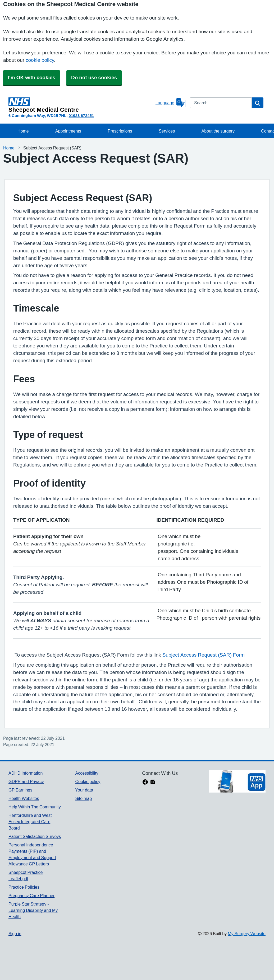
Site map (84, 798)
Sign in (15, 934)
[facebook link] (145, 783)
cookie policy (40, 60)
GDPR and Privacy (26, 781)
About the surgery (218, 131)
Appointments (68, 131)
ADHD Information (26, 773)
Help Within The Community (35, 807)
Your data (84, 790)
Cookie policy (88, 781)
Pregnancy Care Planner (31, 896)
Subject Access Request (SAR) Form (204, 655)
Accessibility (87, 773)
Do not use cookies (94, 77)
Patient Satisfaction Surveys (35, 836)
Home (23, 131)
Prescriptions (120, 131)
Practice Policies (24, 887)
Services (167, 131)
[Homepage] (81, 105)
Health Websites (24, 798)
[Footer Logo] (237, 781)
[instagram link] (153, 783)
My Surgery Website (247, 934)
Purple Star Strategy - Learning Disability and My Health (33, 910)
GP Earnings (20, 790)
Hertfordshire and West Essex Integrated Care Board (30, 822)
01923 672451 (81, 116)
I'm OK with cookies (32, 77)
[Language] (170, 103)
